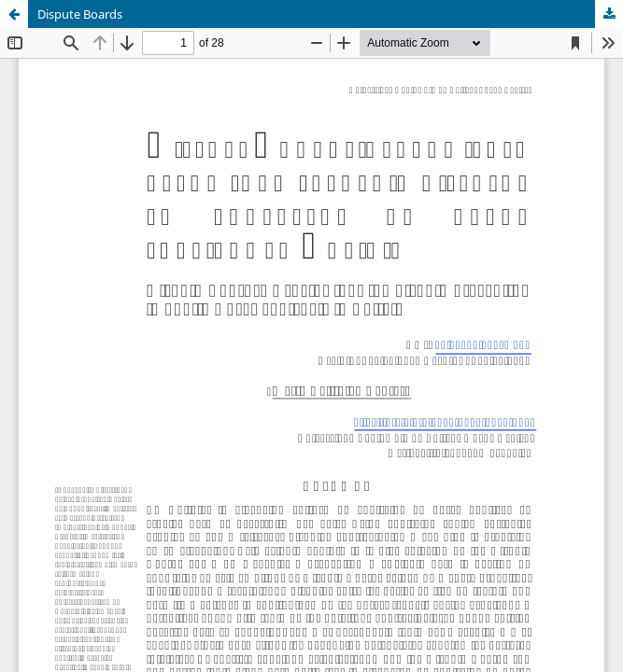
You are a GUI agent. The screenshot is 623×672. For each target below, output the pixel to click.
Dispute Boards (80, 14)
